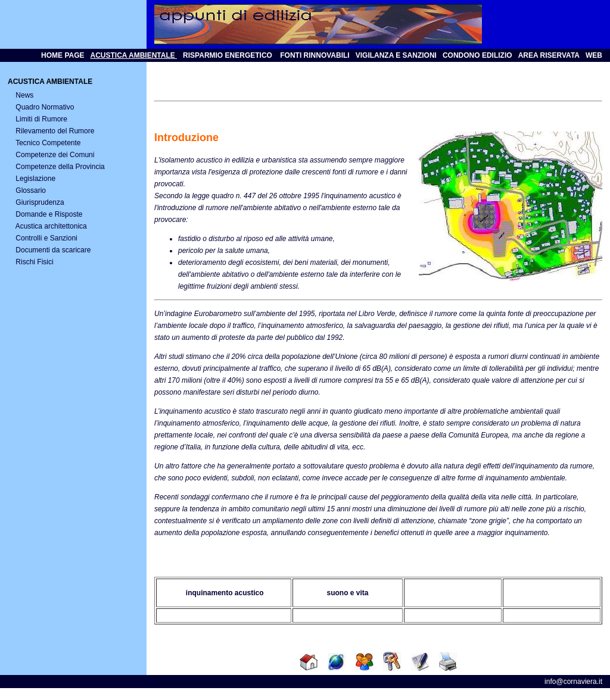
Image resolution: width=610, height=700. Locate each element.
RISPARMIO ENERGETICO (228, 55)
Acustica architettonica (51, 226)
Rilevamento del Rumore (55, 131)
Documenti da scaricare (53, 250)
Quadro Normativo (45, 107)
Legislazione (35, 179)
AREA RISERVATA (549, 55)
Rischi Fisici (34, 262)
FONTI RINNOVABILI (314, 55)
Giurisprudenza (40, 202)
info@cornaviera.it (573, 682)
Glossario (31, 190)
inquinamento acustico (223, 593)
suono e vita (347, 593)
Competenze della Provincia (60, 167)
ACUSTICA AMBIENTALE (134, 55)
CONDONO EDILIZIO (477, 55)
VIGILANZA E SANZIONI (396, 55)
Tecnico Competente (48, 143)
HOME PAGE (63, 55)
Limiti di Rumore (41, 119)
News (24, 95)
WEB (594, 55)
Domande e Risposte (49, 214)
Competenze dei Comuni (55, 155)
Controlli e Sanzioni (46, 238)
